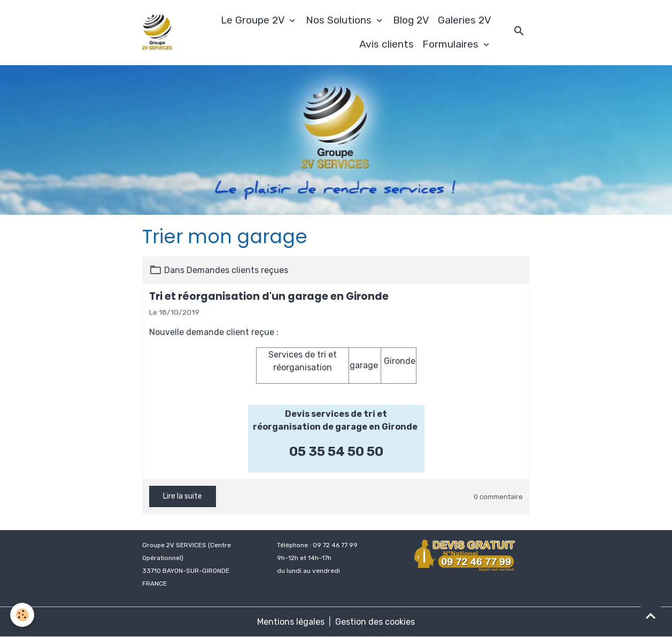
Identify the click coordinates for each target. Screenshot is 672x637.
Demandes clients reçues (237, 270)
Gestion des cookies (375, 622)
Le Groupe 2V (254, 20)
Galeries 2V (465, 20)
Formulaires (452, 44)
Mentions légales (291, 622)
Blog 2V (411, 20)
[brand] (157, 32)
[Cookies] (23, 615)
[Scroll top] (651, 616)
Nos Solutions (340, 20)
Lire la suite (183, 496)
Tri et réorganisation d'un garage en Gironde (269, 296)
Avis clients (387, 44)
